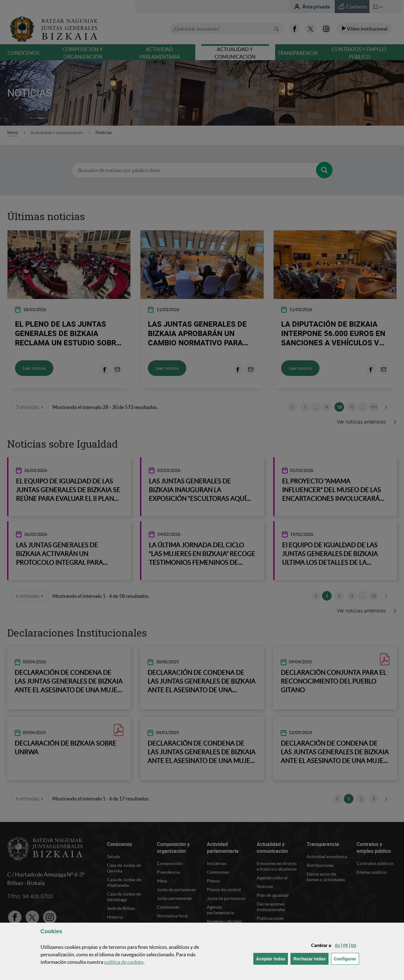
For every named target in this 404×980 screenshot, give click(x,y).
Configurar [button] (346, 958)
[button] (338, 946)
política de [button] (124, 962)
